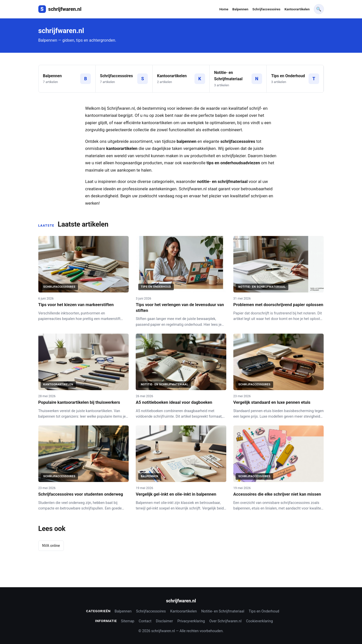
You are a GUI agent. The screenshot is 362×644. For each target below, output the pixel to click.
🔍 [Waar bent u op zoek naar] (319, 9)
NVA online (51, 546)
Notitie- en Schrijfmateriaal (223, 611)
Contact (145, 621)
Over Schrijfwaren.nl (226, 621)
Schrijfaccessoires (267, 9)
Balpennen (240, 9)
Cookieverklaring (259, 621)
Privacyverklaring (191, 621)
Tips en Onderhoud (264, 611)
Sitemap (128, 621)
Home (224, 9)
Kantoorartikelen (297, 9)
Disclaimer (164, 621)
